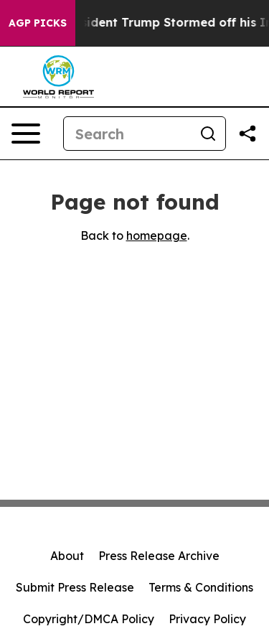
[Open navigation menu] (26, 134)
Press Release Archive (159, 556)
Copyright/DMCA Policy (89, 619)
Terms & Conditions (201, 587)
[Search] (127, 134)
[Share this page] (247, 134)
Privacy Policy (207, 619)
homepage (157, 235)
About (67, 556)
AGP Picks (38, 23)
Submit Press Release (75, 587)
